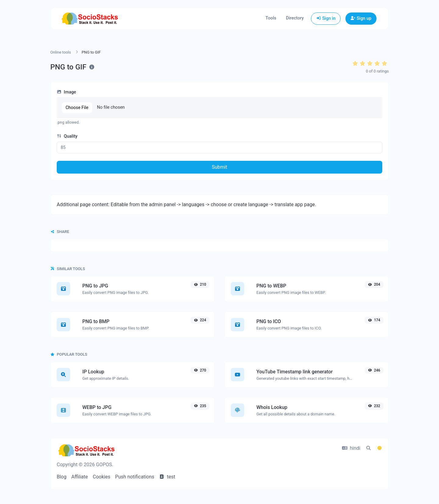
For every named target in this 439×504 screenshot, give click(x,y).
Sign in (326, 18)
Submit (220, 167)
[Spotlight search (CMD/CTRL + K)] (369, 448)
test (167, 477)
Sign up (361, 18)
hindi (351, 448)
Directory (295, 18)
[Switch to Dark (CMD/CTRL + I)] (380, 448)
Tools (271, 18)
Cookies (101, 477)
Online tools (61, 52)
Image (66, 92)
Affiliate (80, 477)
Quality (67, 136)
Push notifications (135, 477)
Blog (62, 477)
